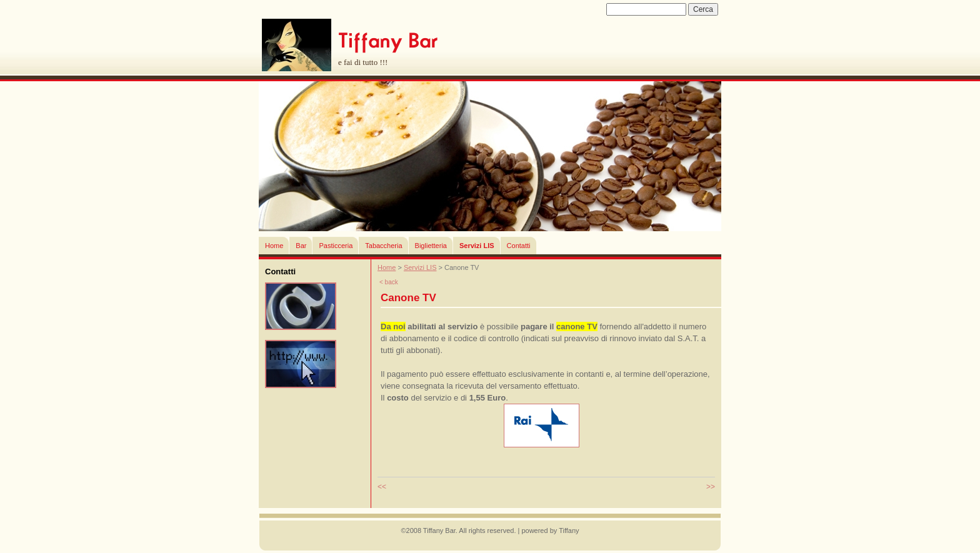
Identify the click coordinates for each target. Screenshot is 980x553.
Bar (301, 246)
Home (274, 246)
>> (711, 487)
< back (389, 282)
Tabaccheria (383, 246)
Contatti (519, 246)
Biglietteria (431, 246)
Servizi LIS (477, 246)
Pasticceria (336, 246)
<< (382, 487)
